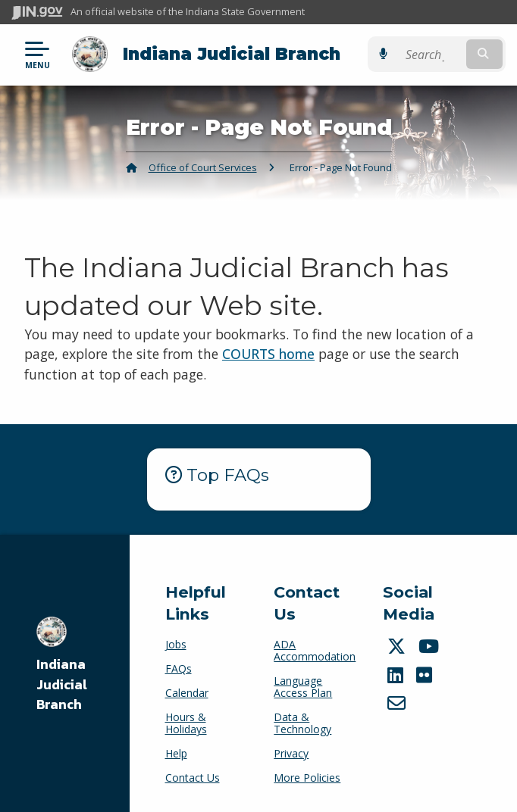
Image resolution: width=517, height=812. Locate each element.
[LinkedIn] (397, 675)
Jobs (176, 644)
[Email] (398, 703)
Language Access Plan (303, 687)
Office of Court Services (203, 167)
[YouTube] (431, 646)
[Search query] (436, 54)
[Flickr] (426, 675)
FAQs (179, 668)
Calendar (187, 693)
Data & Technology (302, 723)
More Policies (307, 778)
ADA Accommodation (315, 650)
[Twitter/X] (398, 646)
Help (176, 753)
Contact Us (193, 778)
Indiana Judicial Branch (232, 54)
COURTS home (268, 354)
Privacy (291, 753)
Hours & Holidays (186, 723)
